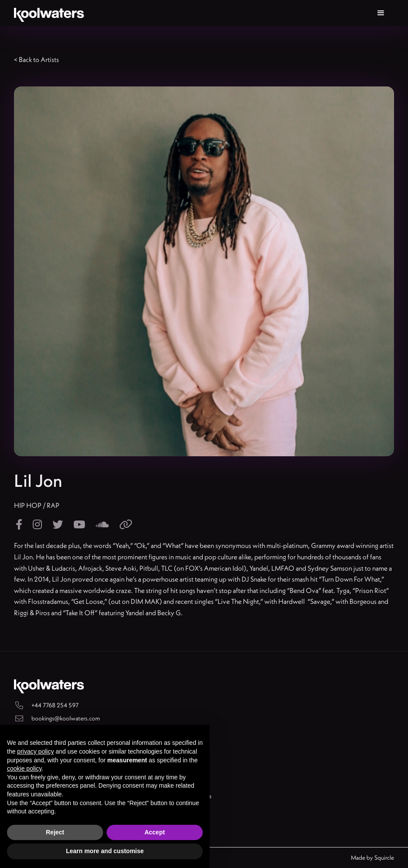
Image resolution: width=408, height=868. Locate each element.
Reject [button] (55, 832)
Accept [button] (155, 832)
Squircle (384, 858)
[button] (381, 13)
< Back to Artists (36, 59)
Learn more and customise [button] (105, 851)
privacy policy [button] (35, 751)
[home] (49, 13)
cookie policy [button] (24, 768)
